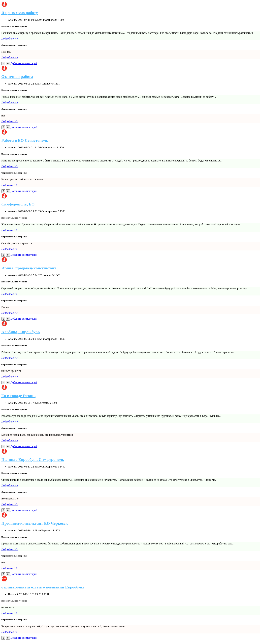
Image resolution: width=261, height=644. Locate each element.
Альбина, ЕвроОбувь (21, 332)
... (2, 641)
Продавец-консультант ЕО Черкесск (35, 523)
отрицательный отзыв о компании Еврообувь (43, 587)
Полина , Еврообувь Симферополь (33, 459)
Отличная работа (17, 76)
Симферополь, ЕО (18, 204)
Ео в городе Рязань (18, 396)
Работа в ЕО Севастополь (25, 140)
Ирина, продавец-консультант (29, 268)
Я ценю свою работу (20, 13)
